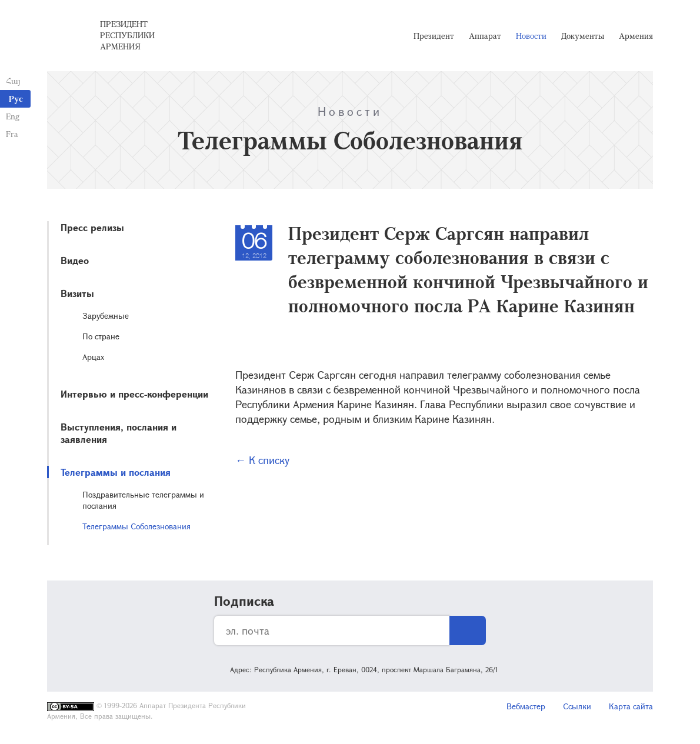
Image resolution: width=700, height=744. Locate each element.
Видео (75, 260)
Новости (531, 36)
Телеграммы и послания (116, 472)
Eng (13, 116)
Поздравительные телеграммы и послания (143, 500)
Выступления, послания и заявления (119, 433)
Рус (16, 99)
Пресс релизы (92, 227)
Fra (12, 134)
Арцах (93, 357)
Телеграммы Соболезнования (136, 526)
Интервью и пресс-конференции (134, 394)
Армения (636, 36)
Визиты (77, 293)
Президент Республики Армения (127, 35)
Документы (583, 36)
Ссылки (577, 706)
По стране (101, 336)
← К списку (262, 460)
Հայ (13, 81)
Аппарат (485, 36)
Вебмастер (526, 706)
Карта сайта (631, 706)
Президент (434, 36)
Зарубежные (106, 316)
